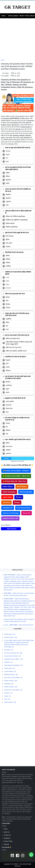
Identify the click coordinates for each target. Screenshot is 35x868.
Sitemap (6, 844)
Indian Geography (9, 492)
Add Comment (11, 529)
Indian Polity (7, 497)
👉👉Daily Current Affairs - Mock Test (16, 476)
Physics (19, 497)
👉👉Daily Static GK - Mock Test (14, 481)
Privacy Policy (8, 841)
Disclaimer (7, 838)
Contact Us (7, 835)
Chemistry (6, 502)
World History (22, 487)
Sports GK (27, 513)
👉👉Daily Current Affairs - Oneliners (16, 471)
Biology (17, 502)
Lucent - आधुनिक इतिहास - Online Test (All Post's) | (19, 625)
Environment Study (24, 508)
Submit (6, 458)
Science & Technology (11, 513)
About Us (7, 832)
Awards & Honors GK (10, 518)
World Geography (26, 492)
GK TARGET (17, 7)
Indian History (8, 487)
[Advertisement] (17, 40)
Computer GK (8, 508)
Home (3, 16)
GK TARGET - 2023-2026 (19, 864)
